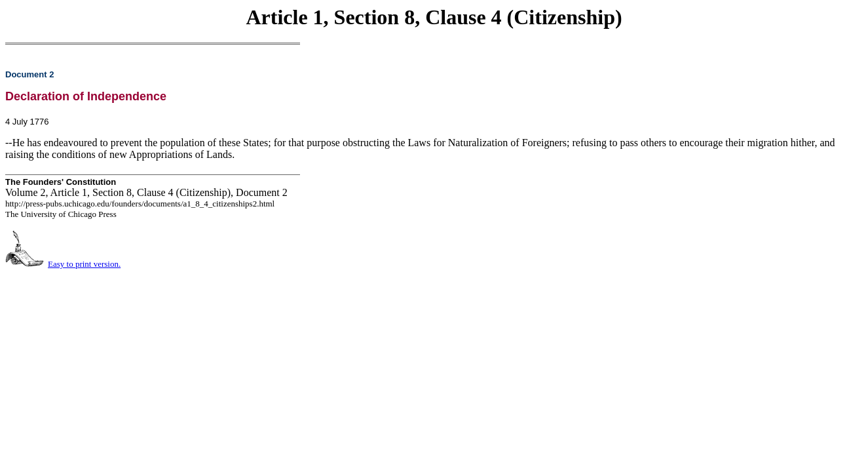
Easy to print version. (84, 264)
